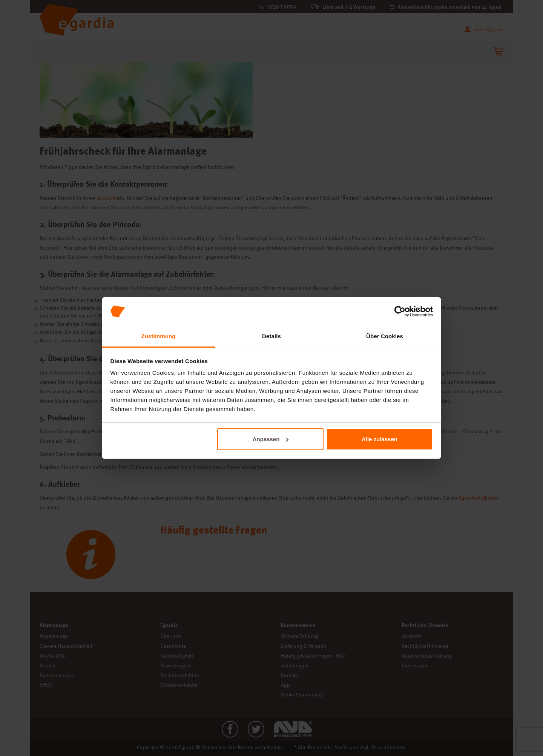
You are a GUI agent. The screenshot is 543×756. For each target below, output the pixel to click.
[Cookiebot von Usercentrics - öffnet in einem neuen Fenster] (400, 311)
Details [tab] (271, 336)
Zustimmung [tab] (159, 336)
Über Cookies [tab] (385, 336)
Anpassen (271, 439)
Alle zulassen (380, 439)
